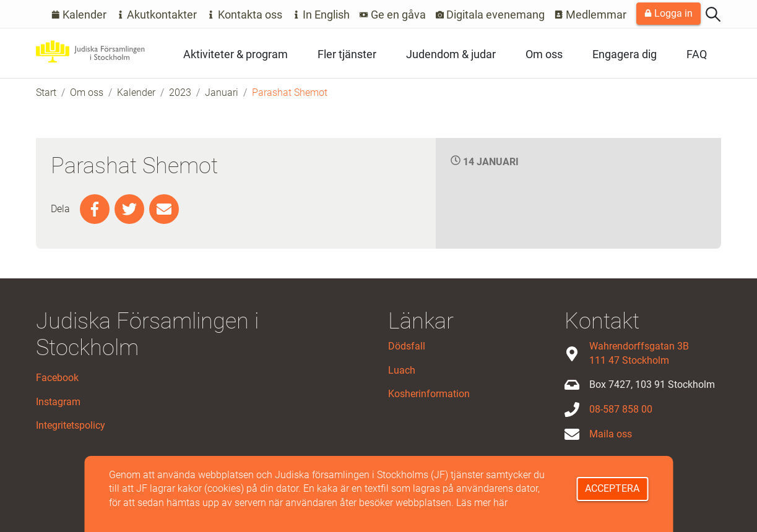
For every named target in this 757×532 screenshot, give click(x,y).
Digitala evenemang (491, 15)
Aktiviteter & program (236, 54)
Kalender (79, 15)
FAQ (697, 54)
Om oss (544, 54)
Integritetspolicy (71, 425)
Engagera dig (625, 54)
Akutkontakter (157, 15)
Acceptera (612, 488)
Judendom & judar (451, 54)
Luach (402, 370)
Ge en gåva (393, 15)
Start (46, 92)
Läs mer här (482, 503)
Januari (222, 92)
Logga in (668, 13)
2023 (180, 92)
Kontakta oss (244, 15)
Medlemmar (590, 15)
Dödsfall (407, 346)
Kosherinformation (429, 394)
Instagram (58, 402)
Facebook (57, 378)
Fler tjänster (347, 54)
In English (321, 15)
